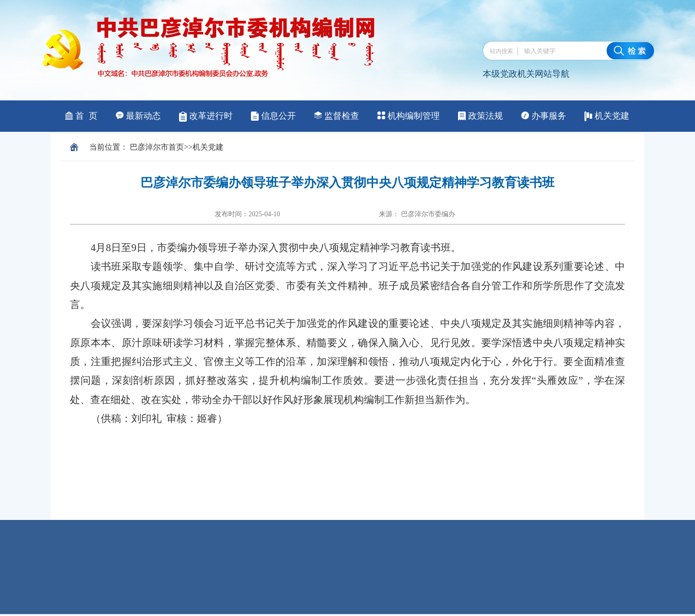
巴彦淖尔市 (149, 147)
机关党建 (208, 147)
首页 (176, 147)
